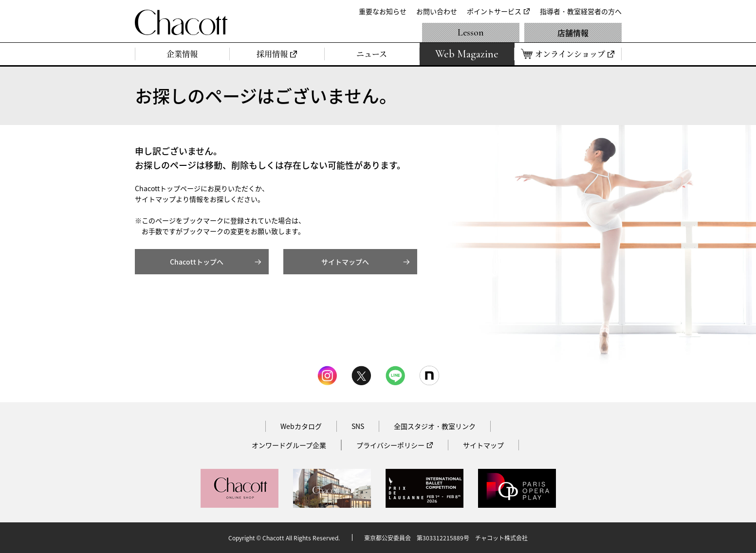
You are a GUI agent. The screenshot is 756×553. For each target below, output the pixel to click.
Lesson (471, 33)
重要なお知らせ (383, 11)
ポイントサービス (494, 11)
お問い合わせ (437, 11)
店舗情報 (573, 33)
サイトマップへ (345, 262)
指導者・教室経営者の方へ (581, 11)
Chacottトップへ (197, 262)
